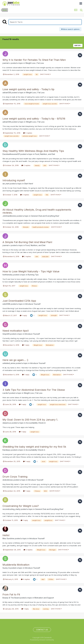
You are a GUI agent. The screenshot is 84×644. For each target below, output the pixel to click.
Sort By (78, 45)
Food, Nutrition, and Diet (45, 154)
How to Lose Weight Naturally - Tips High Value (31, 271)
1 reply (23, 315)
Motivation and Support (44, 598)
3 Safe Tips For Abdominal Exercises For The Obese (34, 390)
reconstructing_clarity (11, 509)
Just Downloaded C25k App (19, 301)
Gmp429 (6, 334)
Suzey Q (6, 568)
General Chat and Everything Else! (45, 216)
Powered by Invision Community (42, 640)
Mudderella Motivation (16, 565)
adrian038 (7, 93)
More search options (70, 29)
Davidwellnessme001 (11, 154)
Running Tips (33, 275)
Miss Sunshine (8, 538)
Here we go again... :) (15, 360)
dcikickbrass (8, 480)
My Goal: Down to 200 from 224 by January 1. (30, 420)
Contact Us (42, 630)
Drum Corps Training (15, 477)
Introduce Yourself (33, 304)
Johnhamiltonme (9, 216)
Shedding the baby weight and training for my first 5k (34, 447)
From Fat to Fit (11, 595)
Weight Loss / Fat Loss (35, 63)
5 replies (28, 133)
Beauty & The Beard (11, 598)
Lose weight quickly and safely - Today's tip (28, 89)
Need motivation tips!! (16, 331)
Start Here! (29, 184)
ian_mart (6, 184)
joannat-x (6, 63)
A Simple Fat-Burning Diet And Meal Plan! (27, 242)
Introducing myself (14, 180)
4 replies (25, 579)
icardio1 (6, 393)
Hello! (6, 535)
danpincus (7, 423)
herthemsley (8, 275)
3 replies (25, 195)
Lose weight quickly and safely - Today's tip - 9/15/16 (34, 119)
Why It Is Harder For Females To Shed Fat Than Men (34, 60)
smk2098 (6, 304)
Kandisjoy (7, 450)
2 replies (26, 165)
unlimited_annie (9, 363)
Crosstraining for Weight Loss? (21, 506)
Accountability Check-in (36, 423)
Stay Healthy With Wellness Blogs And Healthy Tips (33, 151)
